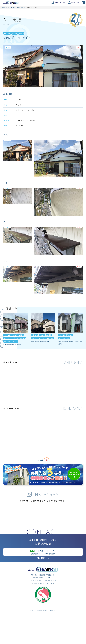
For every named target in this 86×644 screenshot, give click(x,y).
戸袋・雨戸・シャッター (11, 349)
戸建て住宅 (7, 38)
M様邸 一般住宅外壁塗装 (40, 349)
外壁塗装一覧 (29, 13)
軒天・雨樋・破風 (21, 346)
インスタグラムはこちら (43, 533)
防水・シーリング (9, 346)
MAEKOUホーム (8, 7)
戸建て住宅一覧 (30, 10)
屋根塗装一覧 (29, 15)
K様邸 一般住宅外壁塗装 (12, 352)
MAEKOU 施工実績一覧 (19, 7)
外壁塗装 (14, 38)
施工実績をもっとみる (43, 304)
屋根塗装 (21, 38)
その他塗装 (50, 346)
